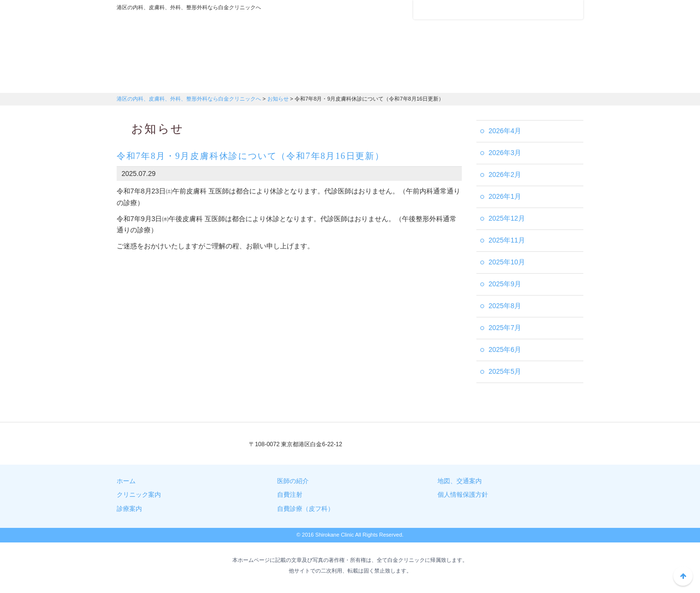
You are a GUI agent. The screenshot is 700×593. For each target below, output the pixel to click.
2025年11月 (507, 240)
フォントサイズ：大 (572, 9)
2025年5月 (505, 371)
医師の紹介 (311, 80)
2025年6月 (505, 349)
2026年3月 (505, 153)
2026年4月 (505, 131)
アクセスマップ (452, 10)
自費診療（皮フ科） (306, 509)
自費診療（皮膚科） (544, 80)
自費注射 (467, 80)
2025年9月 (505, 284)
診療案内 (233, 80)
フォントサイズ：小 (543, 9)
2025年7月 (505, 328)
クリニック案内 (156, 80)
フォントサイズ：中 (558, 9)
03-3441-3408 (421, 445)
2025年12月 (507, 218)
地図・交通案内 (389, 80)
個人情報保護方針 (463, 495)
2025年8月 (505, 306)
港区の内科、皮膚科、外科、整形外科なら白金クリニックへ (177, 41)
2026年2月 (505, 174)
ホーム (126, 481)
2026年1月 (505, 196)
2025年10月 (507, 262)
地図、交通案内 (460, 481)
